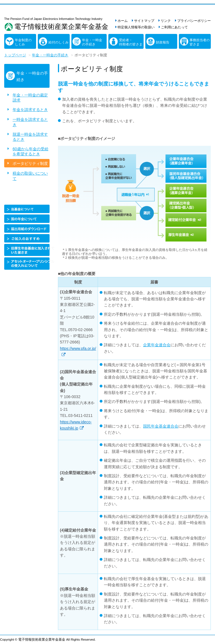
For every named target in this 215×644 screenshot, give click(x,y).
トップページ (15, 55)
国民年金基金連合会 (161, 426)
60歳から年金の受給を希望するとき (31, 151)
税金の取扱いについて (30, 176)
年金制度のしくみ (23, 42)
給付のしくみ (59, 42)
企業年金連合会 (157, 345)
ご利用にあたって (174, 27)
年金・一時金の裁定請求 (30, 98)
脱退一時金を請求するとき (30, 137)
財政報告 (163, 42)
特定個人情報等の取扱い (136, 27)
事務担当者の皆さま (200, 42)
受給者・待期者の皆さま (131, 42)
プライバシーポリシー (194, 21)
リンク (166, 21)
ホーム (123, 21)
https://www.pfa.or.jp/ (78, 348)
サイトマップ (144, 21)
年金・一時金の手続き (92, 42)
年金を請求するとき (30, 110)
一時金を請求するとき (30, 122)
